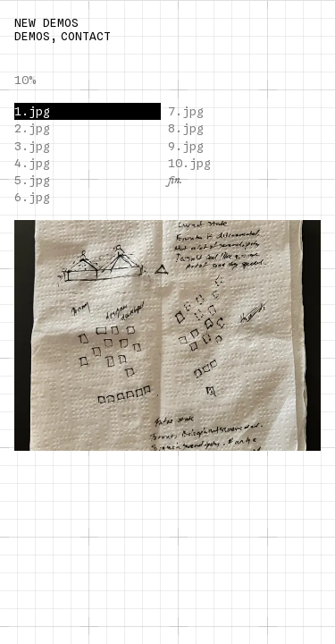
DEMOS (32, 36)
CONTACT (86, 36)
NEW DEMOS (46, 23)
